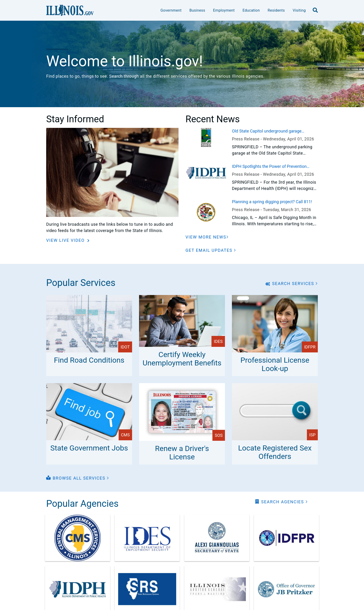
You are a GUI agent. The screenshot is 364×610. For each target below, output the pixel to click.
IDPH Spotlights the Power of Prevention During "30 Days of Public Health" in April (269, 167)
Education (251, 10)
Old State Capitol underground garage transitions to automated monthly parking (270, 131)
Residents (276, 10)
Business (197, 10)
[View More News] (207, 237)
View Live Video (66, 240)
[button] (211, 250)
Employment (224, 10)
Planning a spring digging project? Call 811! (272, 202)
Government (171, 10)
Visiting (299, 10)
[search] (315, 10)
